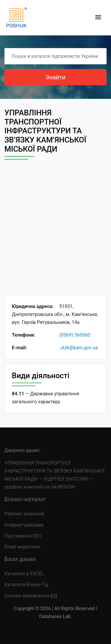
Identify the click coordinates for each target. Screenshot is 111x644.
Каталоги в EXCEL (24, 574)
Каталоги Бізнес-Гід (26, 585)
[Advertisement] (55, 233)
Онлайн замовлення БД (31, 596)
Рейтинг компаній (24, 514)
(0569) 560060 (75, 335)
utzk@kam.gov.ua (79, 348)
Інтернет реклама (24, 525)
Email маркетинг (23, 547)
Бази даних (20, 559)
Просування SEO (23, 536)
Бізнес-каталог (25, 499)
